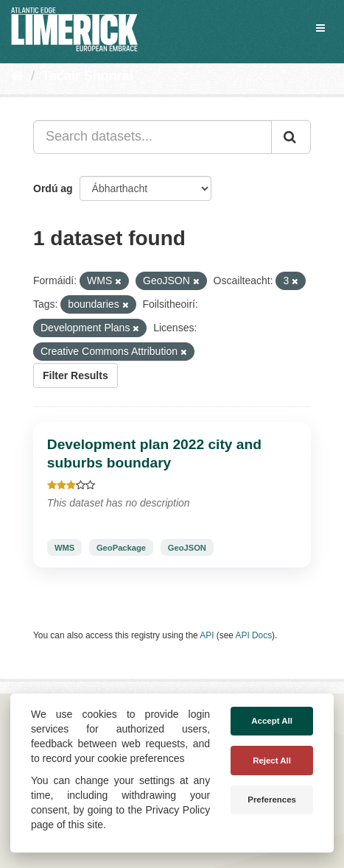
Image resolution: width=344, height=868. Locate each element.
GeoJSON (187, 547)
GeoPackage (121, 547)
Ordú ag (53, 188)
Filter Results (76, 375)
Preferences (272, 800)
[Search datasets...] (152, 137)
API (207, 635)
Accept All (272, 721)
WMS (64, 547)
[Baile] (17, 76)
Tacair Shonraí (88, 76)
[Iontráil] (291, 137)
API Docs (254, 635)
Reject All (272, 761)
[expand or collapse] (320, 28)
